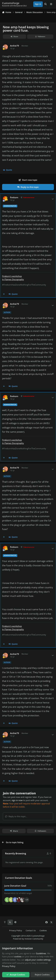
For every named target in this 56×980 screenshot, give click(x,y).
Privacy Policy (16, 931)
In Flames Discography (13, 279)
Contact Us (31, 931)
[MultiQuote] (4, 294)
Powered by (28, 939)
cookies (18, 956)
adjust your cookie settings (38, 960)
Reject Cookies (42, 975)
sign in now (17, 800)
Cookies (43, 931)
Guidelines (41, 953)
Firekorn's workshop (12, 276)
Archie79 (15, 46)
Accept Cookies (16, 975)
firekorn (14, 197)
